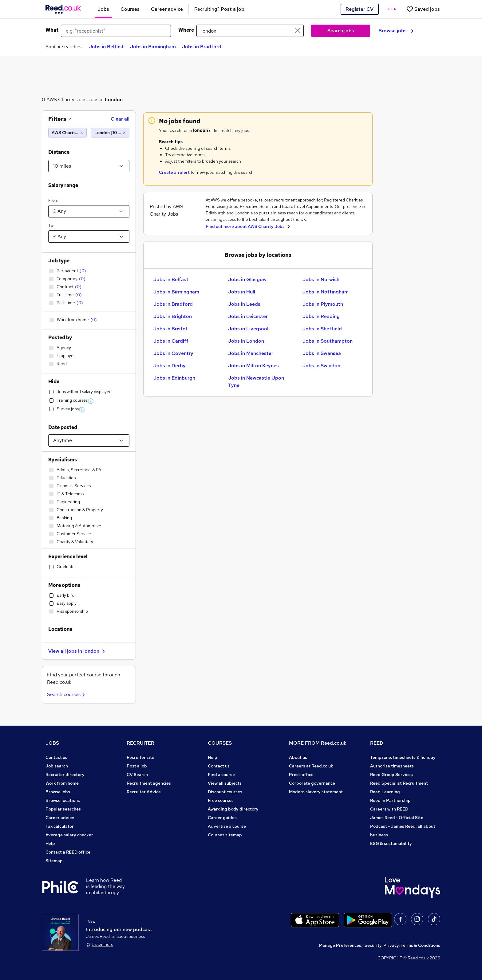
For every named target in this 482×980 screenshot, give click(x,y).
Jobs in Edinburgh (174, 378)
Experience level (68, 557)
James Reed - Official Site (397, 818)
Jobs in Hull (242, 292)
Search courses (67, 694)
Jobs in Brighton (173, 316)
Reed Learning (385, 792)
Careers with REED (389, 809)
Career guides (222, 818)
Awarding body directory (233, 809)
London (114, 100)
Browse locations (63, 800)
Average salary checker (69, 835)
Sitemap (54, 861)
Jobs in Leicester (248, 316)
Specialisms (63, 460)
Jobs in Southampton (328, 341)
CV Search (137, 775)
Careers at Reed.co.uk (311, 766)
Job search (57, 766)
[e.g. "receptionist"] (116, 31)
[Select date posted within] (89, 440)
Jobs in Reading (321, 316)
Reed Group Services (391, 775)
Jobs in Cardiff (171, 341)
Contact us (56, 757)
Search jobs (341, 31)
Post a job (137, 766)
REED (377, 743)
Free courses (221, 800)
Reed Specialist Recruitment (399, 783)
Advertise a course (227, 826)
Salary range (63, 185)
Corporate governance (312, 783)
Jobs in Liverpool (248, 329)
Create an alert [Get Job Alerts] (174, 172)
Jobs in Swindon (321, 366)
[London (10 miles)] (110, 133)
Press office (301, 775)
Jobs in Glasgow (247, 279)
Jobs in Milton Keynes (253, 366)
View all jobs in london (77, 651)
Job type (59, 261)
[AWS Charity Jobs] (67, 133)
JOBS (52, 743)
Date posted (63, 427)
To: (51, 225)
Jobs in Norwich (321, 279)
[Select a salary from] (89, 211)
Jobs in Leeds (244, 304)
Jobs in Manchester (251, 353)
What (52, 30)
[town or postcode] (250, 31)
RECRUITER (140, 743)
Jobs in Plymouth (323, 304)
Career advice (60, 818)
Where (186, 30)
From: (54, 200)
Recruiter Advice (144, 792)
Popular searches (63, 809)
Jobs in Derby (170, 366)
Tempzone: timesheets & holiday (403, 757)
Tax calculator (60, 826)
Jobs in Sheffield (322, 329)
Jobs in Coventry (173, 353)
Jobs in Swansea (322, 353)
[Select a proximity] (89, 166)
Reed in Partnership (390, 800)
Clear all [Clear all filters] (120, 119)
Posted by (60, 338)
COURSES (220, 743)
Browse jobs (396, 31)
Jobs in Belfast (106, 47)
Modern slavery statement (316, 792)
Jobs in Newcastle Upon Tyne (256, 382)
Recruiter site (140, 757)
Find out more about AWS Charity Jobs (246, 226)
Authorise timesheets (392, 766)
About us (298, 757)
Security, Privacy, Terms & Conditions (402, 945)
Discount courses (225, 792)
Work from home (62, 783)
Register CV (360, 9)
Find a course (221, 775)
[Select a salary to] (89, 237)
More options (64, 585)
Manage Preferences (340, 945)
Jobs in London (246, 341)
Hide (54, 382)
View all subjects (225, 783)
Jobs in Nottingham (326, 292)
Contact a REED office (68, 852)
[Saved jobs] (423, 9)
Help (50, 843)
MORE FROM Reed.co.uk (318, 743)
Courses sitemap (225, 835)
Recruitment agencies (149, 783)
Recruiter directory (65, 775)
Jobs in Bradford (202, 47)
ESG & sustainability (391, 843)
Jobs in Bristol (170, 329)
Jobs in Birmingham (153, 47)
